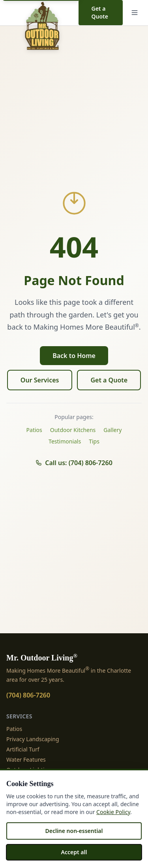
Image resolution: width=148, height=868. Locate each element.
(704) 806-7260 (28, 695)
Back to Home (74, 356)
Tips (94, 441)
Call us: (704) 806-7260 (74, 463)
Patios (34, 430)
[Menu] (135, 13)
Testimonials (65, 441)
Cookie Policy (113, 812)
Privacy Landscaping (33, 739)
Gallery (112, 430)
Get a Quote (99, 12)
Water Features (26, 759)
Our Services (40, 380)
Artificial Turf (23, 749)
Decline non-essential (74, 831)
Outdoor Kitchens (73, 430)
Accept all (74, 852)
